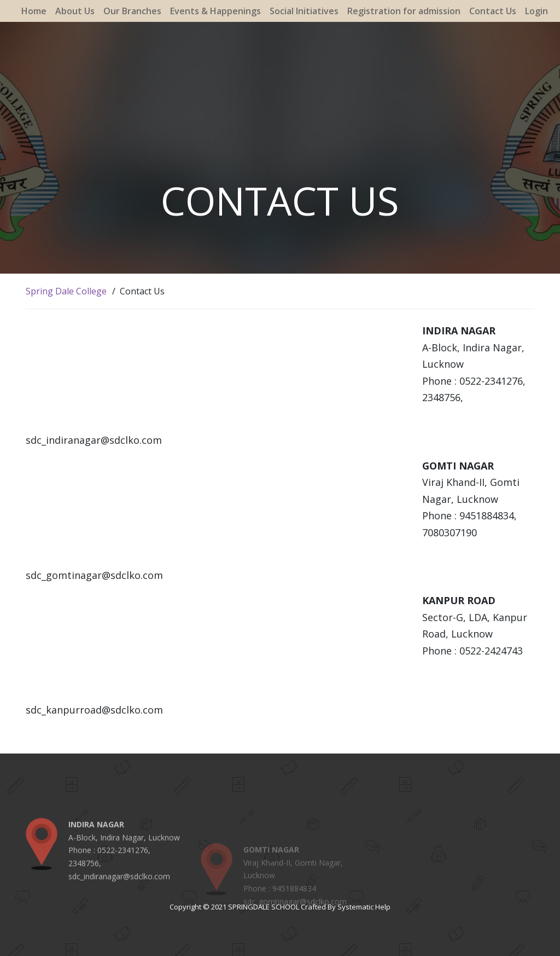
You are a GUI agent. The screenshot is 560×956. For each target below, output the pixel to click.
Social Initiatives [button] (304, 11)
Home (34, 11)
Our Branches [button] (132, 11)
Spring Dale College (66, 291)
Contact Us (493, 11)
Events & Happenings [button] (215, 11)
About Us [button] (75, 11)
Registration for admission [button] (404, 11)
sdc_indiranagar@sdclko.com (119, 890)
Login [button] (536, 11)
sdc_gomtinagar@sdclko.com (295, 916)
